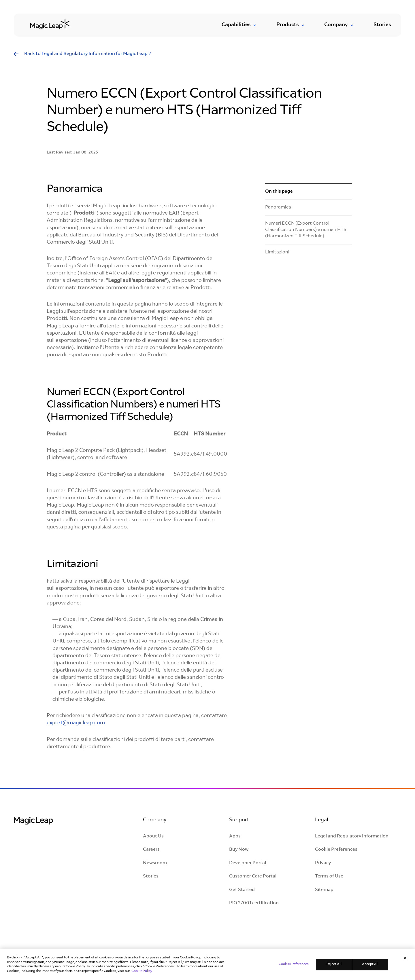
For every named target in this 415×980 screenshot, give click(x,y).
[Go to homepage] (50, 24)
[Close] (405, 961)
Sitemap (324, 890)
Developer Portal (248, 863)
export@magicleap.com (76, 723)
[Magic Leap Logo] (33, 821)
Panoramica (278, 207)
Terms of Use (329, 876)
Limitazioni (277, 252)
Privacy (323, 863)
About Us (153, 836)
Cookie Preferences (336, 850)
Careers (151, 850)
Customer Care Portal (253, 876)
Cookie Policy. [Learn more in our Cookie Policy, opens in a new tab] (142, 974)
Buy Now (239, 850)
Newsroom (155, 863)
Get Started (242, 890)
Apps (235, 836)
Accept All (370, 967)
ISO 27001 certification (254, 903)
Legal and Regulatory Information (352, 836)
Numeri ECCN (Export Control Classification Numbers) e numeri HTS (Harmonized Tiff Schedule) (306, 230)
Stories (382, 25)
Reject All (334, 967)
